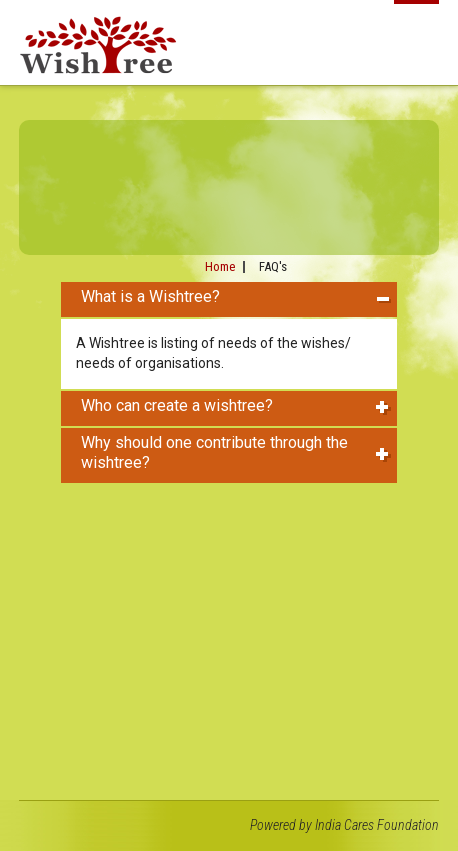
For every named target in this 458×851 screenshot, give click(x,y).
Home (220, 266)
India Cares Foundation (377, 825)
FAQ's (273, 266)
